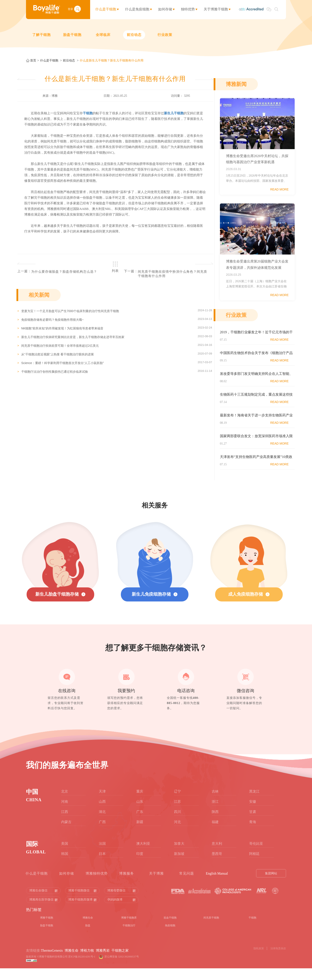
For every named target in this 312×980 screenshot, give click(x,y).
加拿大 (179, 855)
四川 (177, 823)
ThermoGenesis (52, 962)
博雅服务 (127, 885)
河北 (177, 833)
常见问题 (187, 885)
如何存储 (165, 9)
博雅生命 (88, 929)
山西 (102, 813)
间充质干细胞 (211, 929)
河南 (65, 813)
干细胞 (252, 929)
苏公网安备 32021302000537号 (122, 968)
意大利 (217, 855)
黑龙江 (254, 803)
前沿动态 (134, 35)
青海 (253, 833)
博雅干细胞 (47, 929)
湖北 (102, 823)
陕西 (215, 823)
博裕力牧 (87, 962)
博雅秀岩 (103, 962)
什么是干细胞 (106, 9)
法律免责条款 (278, 960)
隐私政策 (259, 960)
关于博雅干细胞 (216, 9)
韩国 (65, 865)
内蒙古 (66, 833)
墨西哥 (217, 865)
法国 (102, 855)
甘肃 (253, 823)
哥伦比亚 (256, 855)
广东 (140, 823)
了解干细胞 (41, 35)
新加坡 (179, 865)
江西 (65, 823)
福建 (215, 833)
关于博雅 (156, 885)
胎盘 (88, 937)
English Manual (217, 885)
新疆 (140, 833)
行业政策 (165, 35)
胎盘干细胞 (72, 35)
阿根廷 (254, 865)
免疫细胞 (170, 937)
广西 (102, 833)
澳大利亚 (143, 855)
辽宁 (177, 803)
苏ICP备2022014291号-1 (82, 968)
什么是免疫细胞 (137, 9)
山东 (140, 813)
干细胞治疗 (129, 937)
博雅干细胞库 (129, 929)
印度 (140, 865)
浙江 (215, 813)
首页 (33, 60)
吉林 (215, 803)
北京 (65, 803)
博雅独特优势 (97, 885)
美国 (65, 855)
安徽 (253, 813)
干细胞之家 (120, 962)
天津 (102, 803)
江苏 (177, 813)
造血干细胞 (170, 929)
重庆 (140, 803)
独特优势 (188, 9)
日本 (102, 865)
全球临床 (103, 35)
